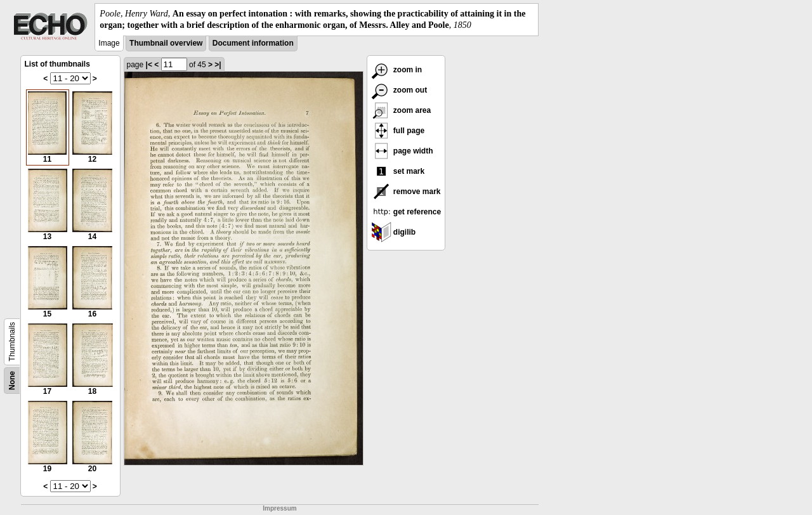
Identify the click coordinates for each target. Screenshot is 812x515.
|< (149, 65)
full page (398, 131)
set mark (398, 171)
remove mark (406, 192)
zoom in (397, 70)
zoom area (401, 110)
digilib (394, 232)
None (12, 381)
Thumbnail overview (166, 43)
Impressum (279, 508)
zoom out (399, 90)
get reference (406, 212)
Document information (253, 43)
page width (402, 151)
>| (218, 65)
